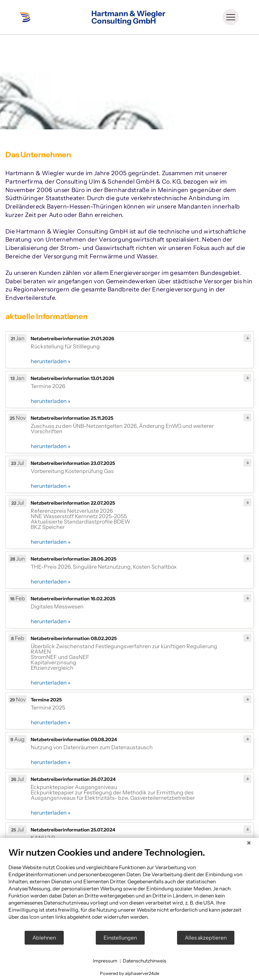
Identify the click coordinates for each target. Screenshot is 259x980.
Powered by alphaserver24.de (129, 973)
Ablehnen (44, 938)
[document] (129, 889)
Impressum (105, 961)
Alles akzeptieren (206, 938)
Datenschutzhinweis (145, 961)
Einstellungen (120, 938)
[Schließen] (249, 843)
